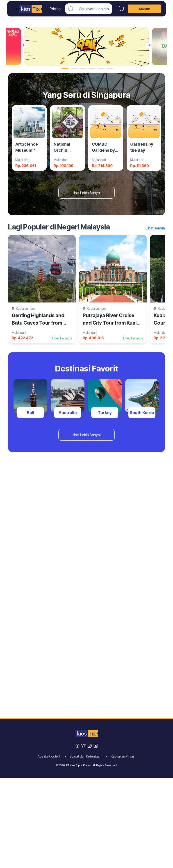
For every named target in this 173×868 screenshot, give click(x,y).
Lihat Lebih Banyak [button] (87, 193)
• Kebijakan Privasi (121, 756)
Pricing (55, 9)
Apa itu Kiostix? (50, 756)
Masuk (144, 9)
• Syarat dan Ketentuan (84, 756)
